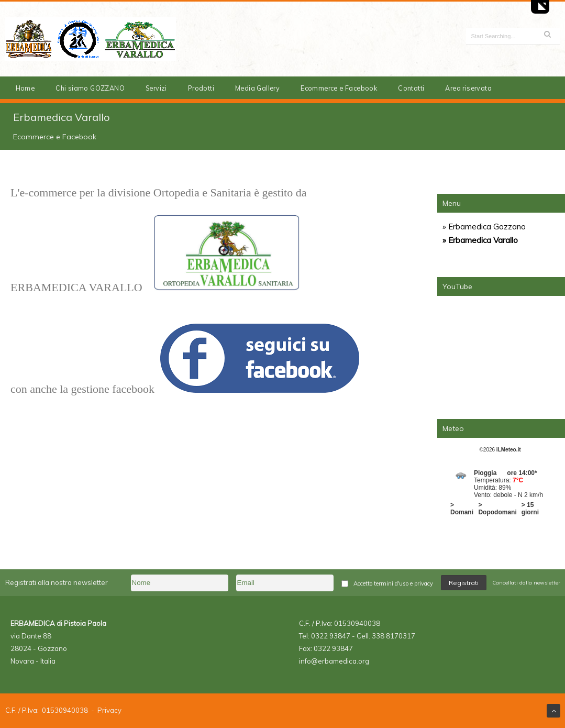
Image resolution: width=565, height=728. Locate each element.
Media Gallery (257, 88)
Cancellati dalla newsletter (526, 583)
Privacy (109, 710)
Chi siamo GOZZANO (90, 88)
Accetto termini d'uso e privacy (393, 583)
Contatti (411, 88)
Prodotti (201, 88)
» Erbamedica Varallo (480, 240)
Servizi (156, 88)
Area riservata (468, 88)
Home (25, 88)
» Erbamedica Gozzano (484, 227)
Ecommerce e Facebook (339, 88)
